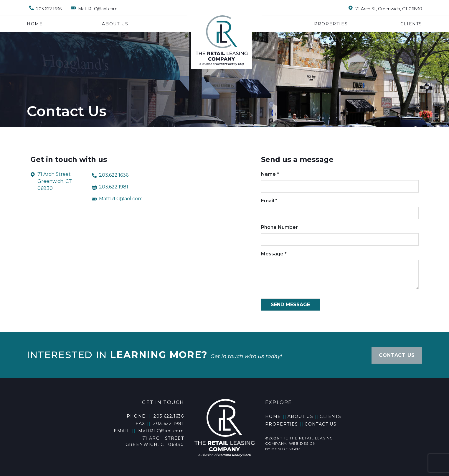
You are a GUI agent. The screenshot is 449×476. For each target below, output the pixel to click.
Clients (411, 24)
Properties (331, 24)
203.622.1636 (110, 174)
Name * (340, 180)
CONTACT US (397, 353)
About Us (115, 24)
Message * (340, 271)
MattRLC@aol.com (117, 198)
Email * (340, 207)
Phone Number (340, 233)
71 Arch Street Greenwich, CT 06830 (51, 181)
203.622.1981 (110, 186)
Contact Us (321, 421)
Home (35, 24)
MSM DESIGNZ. (287, 446)
